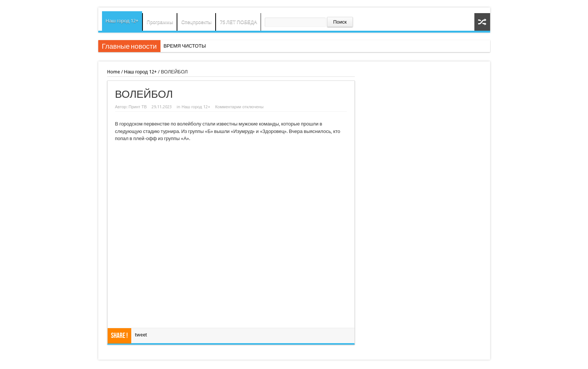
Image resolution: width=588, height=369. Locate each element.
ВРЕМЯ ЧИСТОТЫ (185, 46)
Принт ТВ (138, 107)
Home (114, 72)
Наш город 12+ (122, 21)
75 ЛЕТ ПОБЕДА (238, 22)
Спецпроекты (196, 22)
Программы (160, 22)
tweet (141, 335)
